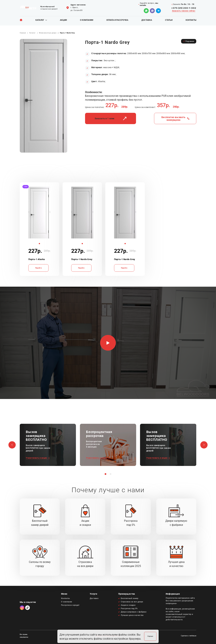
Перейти (38, 268)
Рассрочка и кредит (70, 605)
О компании (87, 20)
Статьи (169, 20)
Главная (23, 33)
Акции (63, 20)
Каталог (40, 20)
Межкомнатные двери (48, 33)
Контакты (191, 20)
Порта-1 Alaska (37, 259)
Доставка (147, 20)
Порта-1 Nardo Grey (82, 259)
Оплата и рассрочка (117, 20)
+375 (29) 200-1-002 (184, 8)
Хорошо (150, 636)
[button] (29, 212)
